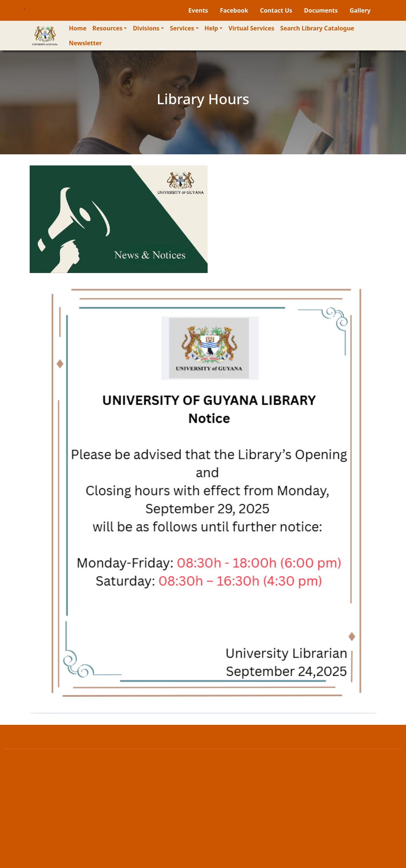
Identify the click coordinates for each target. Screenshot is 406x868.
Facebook (234, 10)
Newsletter (85, 43)
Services (182, 28)
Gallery (360, 10)
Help (212, 28)
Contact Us (276, 10)
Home (78, 28)
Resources (107, 28)
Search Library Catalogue (317, 28)
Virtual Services (251, 28)
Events (198, 10)
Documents (321, 10)
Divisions (146, 28)
